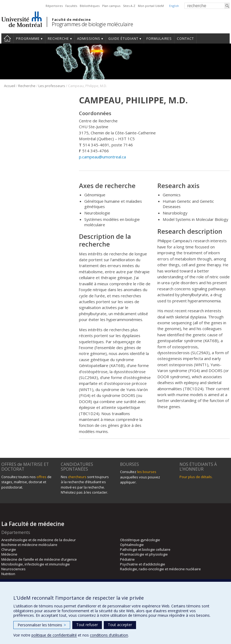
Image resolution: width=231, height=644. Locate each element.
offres (41, 477)
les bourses (147, 472)
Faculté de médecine (71, 19)
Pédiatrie (127, 559)
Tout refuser (87, 625)
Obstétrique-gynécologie (140, 540)
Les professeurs (52, 86)
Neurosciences (13, 569)
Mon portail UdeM (151, 6)
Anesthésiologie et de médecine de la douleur (39, 540)
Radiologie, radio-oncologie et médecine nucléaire (160, 569)
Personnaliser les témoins (42, 625)
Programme (28, 39)
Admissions (89, 39)
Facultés (71, 6)
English (174, 6)
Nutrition (8, 574)
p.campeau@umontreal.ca (102, 157)
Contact (185, 39)
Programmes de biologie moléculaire (92, 24)
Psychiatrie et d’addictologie (143, 564)
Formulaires (159, 39)
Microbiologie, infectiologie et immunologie (36, 564)
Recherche (58, 39)
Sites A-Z (129, 6)
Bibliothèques (90, 6)
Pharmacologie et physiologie (144, 554)
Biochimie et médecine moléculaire (29, 545)
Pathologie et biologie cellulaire (145, 549)
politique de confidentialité (54, 635)
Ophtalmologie (132, 545)
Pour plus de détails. (196, 477)
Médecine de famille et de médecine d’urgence (39, 559)
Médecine (9, 554)
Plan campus (111, 6)
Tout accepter (120, 625)
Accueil (7, 38)
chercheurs (77, 477)
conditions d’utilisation (109, 635)
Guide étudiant (123, 39)
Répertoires (54, 6)
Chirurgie (9, 549)
